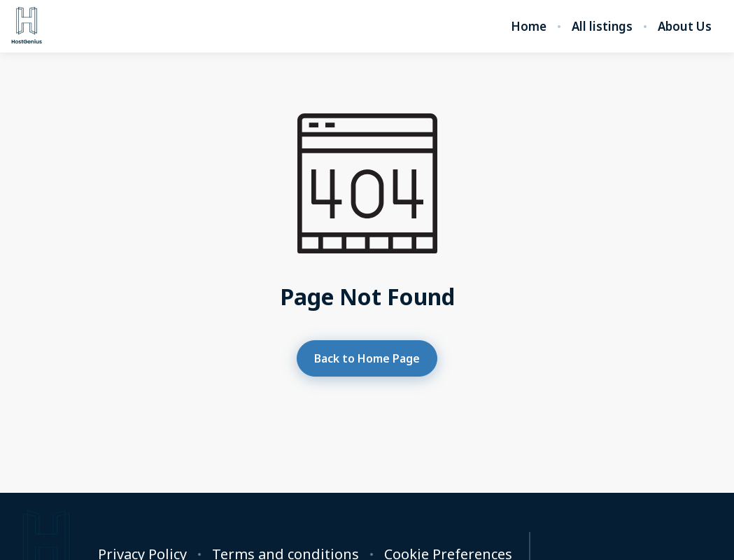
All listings (602, 27)
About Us (685, 27)
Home (529, 27)
